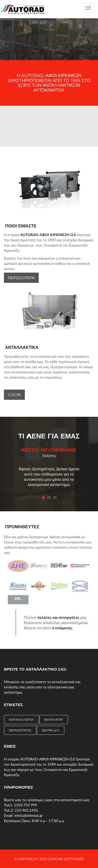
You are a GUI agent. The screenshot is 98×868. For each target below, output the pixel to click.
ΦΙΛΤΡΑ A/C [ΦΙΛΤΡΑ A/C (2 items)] (51, 730)
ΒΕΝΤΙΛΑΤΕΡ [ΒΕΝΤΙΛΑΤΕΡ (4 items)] (54, 720)
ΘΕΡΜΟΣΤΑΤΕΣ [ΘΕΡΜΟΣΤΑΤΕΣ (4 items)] (20, 730)
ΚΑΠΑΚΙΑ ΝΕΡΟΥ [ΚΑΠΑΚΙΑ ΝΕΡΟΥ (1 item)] (21, 720)
